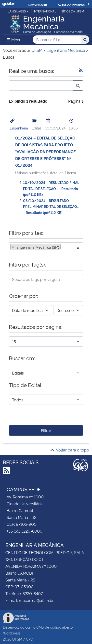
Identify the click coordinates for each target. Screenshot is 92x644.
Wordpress (12, 633)
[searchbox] (63, 247)
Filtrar (46, 430)
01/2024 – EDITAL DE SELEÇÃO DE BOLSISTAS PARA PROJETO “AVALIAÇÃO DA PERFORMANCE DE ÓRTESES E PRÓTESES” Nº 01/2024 (46, 151)
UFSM (17, 639)
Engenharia (19, 128)
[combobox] (46, 248)
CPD (30, 639)
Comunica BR (37, 4)
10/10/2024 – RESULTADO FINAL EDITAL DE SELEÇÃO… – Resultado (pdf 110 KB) (51, 188)
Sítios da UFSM (73, 11)
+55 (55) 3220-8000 (25, 531)
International (45, 11)
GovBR (8, 4)
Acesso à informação (74, 4)
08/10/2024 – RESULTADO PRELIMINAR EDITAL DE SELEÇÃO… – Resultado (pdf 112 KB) (51, 206)
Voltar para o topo (70, 450)
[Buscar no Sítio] (57, 40)
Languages (17, 11)
